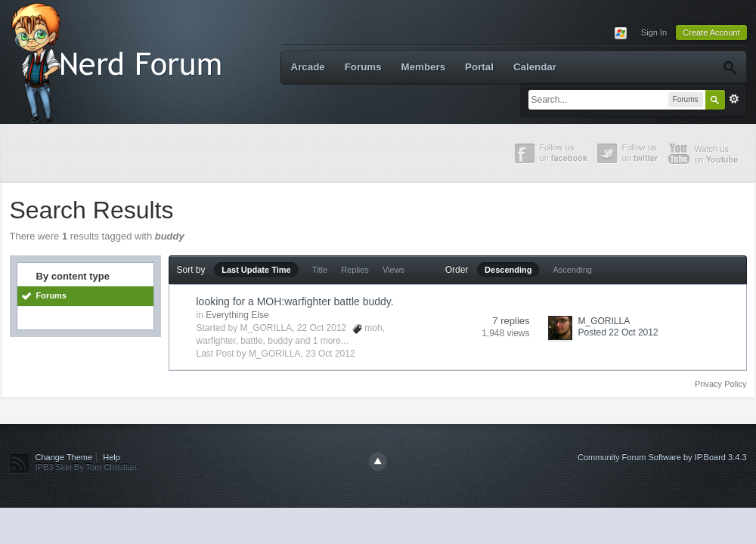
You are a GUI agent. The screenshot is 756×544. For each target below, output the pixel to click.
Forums (363, 67)
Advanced (734, 99)
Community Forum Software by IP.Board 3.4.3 (662, 457)
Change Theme (64, 457)
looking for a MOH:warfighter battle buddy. (295, 301)
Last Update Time (256, 270)
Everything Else (237, 315)
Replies (355, 270)
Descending (508, 270)
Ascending (573, 270)
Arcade (308, 67)
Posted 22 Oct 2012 (618, 332)
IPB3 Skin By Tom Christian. (87, 467)
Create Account (711, 32)
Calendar (535, 67)
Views (393, 270)
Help (112, 457)
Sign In (654, 32)
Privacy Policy (720, 384)
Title (320, 270)
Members (424, 67)
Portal (479, 67)
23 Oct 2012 (330, 354)
